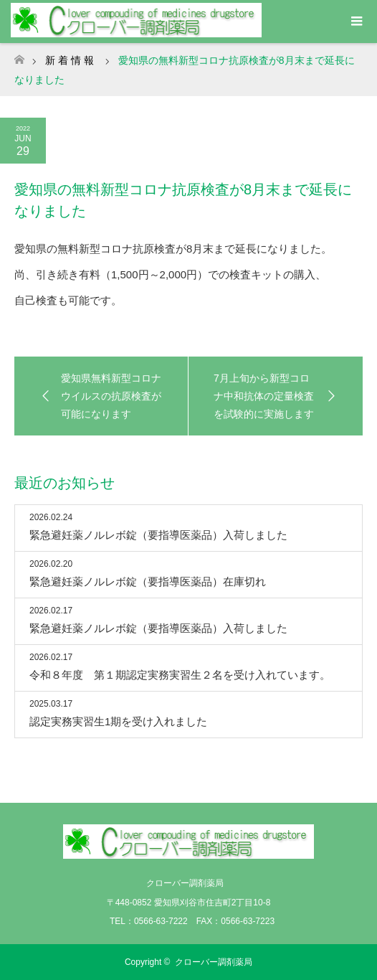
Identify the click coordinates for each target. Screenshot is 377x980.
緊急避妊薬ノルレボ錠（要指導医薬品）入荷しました (158, 535)
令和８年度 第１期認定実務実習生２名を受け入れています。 (180, 675)
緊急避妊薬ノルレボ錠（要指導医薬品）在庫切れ (148, 581)
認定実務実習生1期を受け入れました (118, 721)
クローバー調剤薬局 (214, 962)
